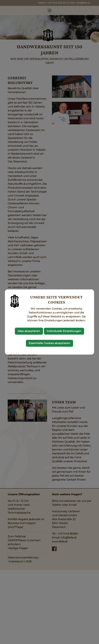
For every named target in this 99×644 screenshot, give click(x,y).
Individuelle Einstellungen (64, 331)
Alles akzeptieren (29, 331)
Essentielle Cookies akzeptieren (49, 343)
